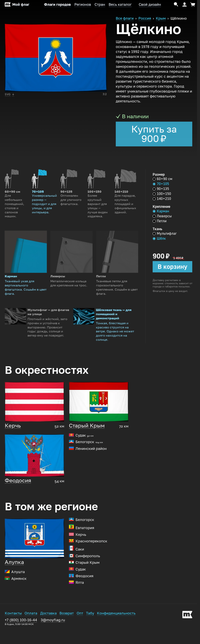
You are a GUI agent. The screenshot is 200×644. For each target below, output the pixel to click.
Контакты (13, 632)
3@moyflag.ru (53, 639)
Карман (161, 211)
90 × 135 (161, 189)
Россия (145, 18)
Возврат (67, 632)
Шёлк (159, 239)
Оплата (31, 632)
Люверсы (162, 216)
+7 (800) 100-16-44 (21, 640)
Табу (90, 632)
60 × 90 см (162, 179)
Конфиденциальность (116, 632)
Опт (80, 632)
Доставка (48, 632)
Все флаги (125, 18)
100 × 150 (162, 194)
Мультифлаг (165, 234)
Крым (161, 18)
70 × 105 (161, 184)
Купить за (154, 134)
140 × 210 (162, 199)
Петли (160, 221)
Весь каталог (120, 5)
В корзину (172, 267)
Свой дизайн (150, 5)
